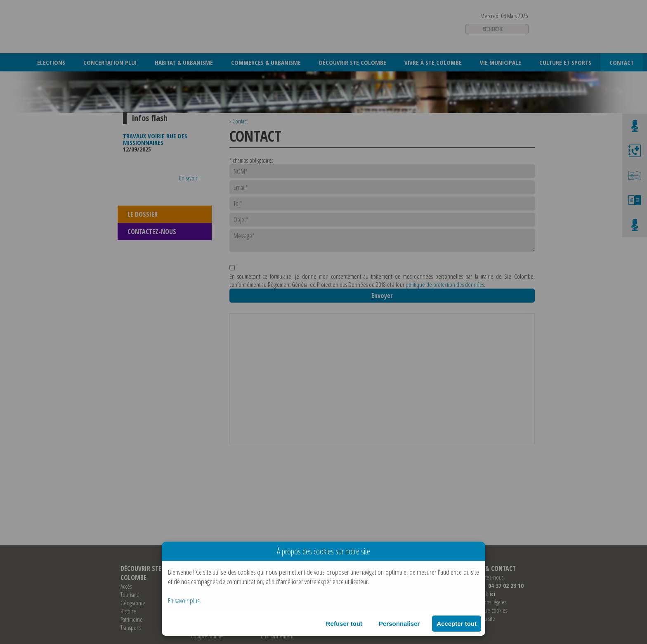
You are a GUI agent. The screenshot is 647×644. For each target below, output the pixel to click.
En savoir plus (184, 600)
